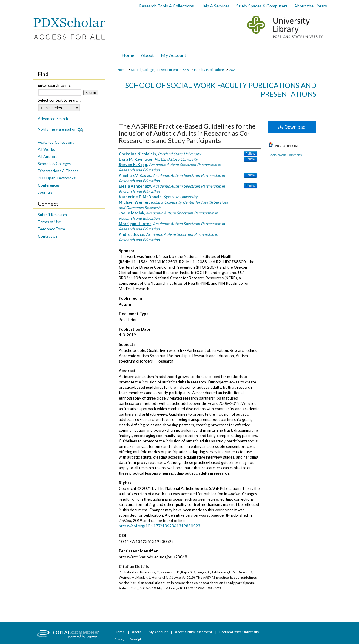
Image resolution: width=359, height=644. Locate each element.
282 (232, 70)
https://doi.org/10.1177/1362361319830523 (160, 526)
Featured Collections (56, 142)
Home (122, 70)
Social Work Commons (285, 155)
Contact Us (48, 236)
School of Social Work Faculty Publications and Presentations (221, 89)
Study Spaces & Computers (262, 6)
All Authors (48, 157)
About (137, 632)
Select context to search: (59, 100)
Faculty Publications (209, 70)
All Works (46, 149)
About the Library (311, 6)
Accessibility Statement (194, 632)
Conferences (49, 185)
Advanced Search (53, 119)
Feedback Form (51, 229)
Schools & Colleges (54, 164)
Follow (250, 154)
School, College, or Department (155, 70)
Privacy (120, 639)
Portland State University (239, 632)
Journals (45, 192)
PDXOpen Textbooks (57, 178)
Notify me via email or (61, 129)
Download (292, 127)
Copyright (136, 639)
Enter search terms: (55, 85)
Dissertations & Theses (58, 171)
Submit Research (52, 215)
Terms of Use (49, 222)
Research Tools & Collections (167, 6)
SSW (186, 70)
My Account (158, 632)
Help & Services (215, 6)
